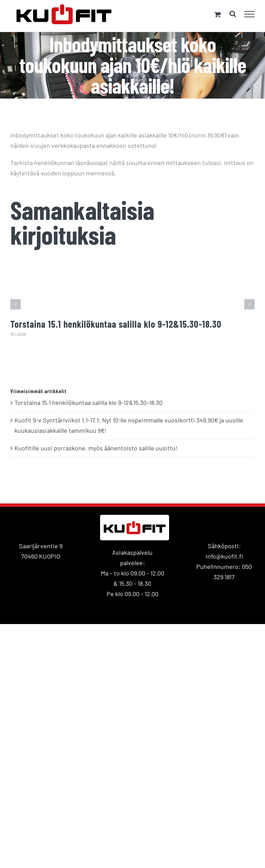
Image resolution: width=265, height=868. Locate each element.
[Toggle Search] (233, 14)
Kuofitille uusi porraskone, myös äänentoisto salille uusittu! (96, 448)
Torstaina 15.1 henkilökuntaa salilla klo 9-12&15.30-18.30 (116, 324)
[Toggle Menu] (250, 14)
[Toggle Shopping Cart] (218, 14)
